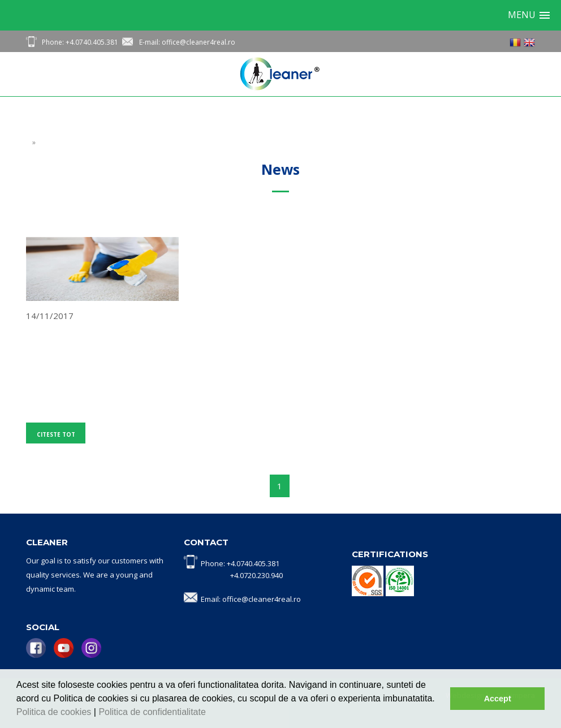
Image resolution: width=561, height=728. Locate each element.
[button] (210, 713)
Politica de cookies (55, 712)
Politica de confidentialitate (153, 712)
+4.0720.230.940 (256, 575)
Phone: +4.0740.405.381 (80, 42)
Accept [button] (498, 699)
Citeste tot (56, 434)
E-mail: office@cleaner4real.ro (187, 42)
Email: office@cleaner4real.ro (251, 599)
